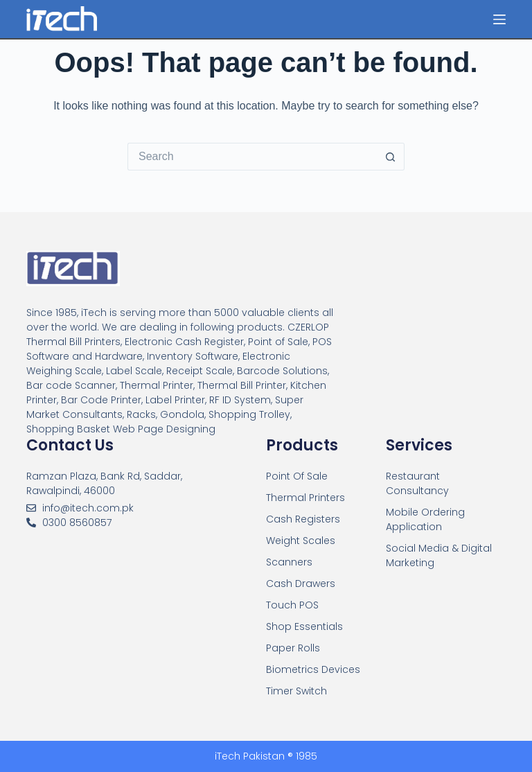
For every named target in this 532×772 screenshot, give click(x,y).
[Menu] (499, 19)
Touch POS (292, 605)
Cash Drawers (301, 584)
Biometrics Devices (313, 669)
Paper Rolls (293, 648)
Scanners (289, 562)
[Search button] (391, 157)
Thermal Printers (305, 498)
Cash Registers (303, 519)
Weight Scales (301, 541)
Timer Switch (296, 691)
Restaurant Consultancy (417, 483)
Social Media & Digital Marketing (439, 555)
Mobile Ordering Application (425, 519)
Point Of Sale (297, 476)
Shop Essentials (304, 626)
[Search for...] (252, 157)
